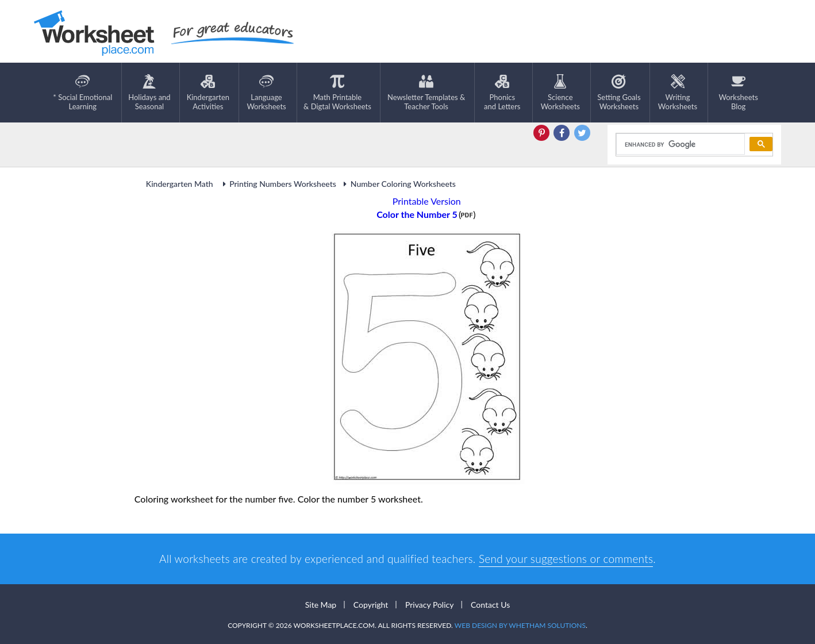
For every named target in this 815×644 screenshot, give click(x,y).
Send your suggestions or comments (566, 559)
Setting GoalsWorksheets (619, 93)
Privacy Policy (429, 605)
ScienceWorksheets (560, 93)
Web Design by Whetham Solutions (520, 625)
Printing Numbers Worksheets (278, 184)
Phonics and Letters (502, 93)
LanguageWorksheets (266, 93)
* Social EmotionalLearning (82, 93)
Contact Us (490, 605)
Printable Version (427, 201)
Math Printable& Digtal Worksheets (337, 93)
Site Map (321, 605)
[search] (680, 144)
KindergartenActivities (208, 93)
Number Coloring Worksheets (398, 184)
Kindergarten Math (180, 184)
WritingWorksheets (678, 93)
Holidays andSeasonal (149, 93)
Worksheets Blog (738, 93)
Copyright (371, 605)
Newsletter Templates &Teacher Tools (426, 93)
